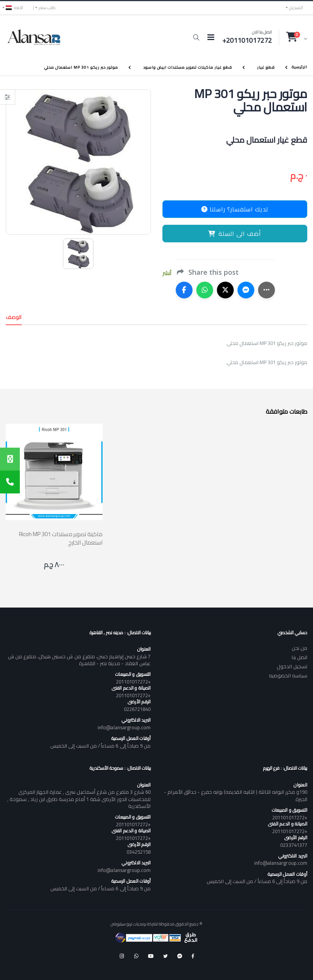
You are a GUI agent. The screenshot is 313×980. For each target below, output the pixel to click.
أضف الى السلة (235, 234)
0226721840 (137, 709)
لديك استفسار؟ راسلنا (235, 209)
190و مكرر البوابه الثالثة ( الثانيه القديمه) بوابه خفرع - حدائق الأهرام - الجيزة (236, 795)
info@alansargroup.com (124, 727)
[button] (196, 37)
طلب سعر (47, 8)
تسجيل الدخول (292, 666)
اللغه (14, 8)
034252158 (139, 852)
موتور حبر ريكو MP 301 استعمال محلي (81, 67)
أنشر (167, 273)
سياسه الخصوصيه (288, 675)
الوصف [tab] (14, 317)
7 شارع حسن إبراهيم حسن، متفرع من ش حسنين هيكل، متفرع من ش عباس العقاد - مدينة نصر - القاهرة (79, 660)
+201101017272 (133, 682)
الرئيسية (299, 67)
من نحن (299, 648)
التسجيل (296, 8)
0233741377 (294, 845)
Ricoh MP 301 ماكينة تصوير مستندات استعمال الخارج (61, 538)
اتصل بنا (299, 657)
